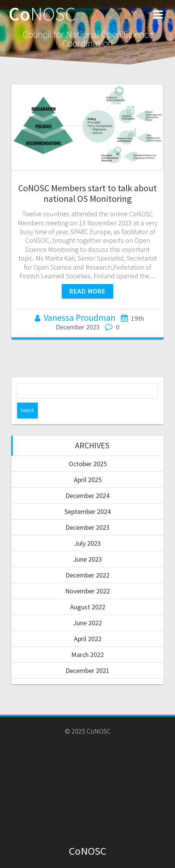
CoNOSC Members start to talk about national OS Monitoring (87, 193)
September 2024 (87, 511)
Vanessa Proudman (80, 318)
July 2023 (87, 543)
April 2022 (88, 639)
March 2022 (87, 655)
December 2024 (87, 496)
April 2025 (88, 480)
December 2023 (87, 527)
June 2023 (87, 559)
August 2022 (88, 607)
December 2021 (87, 671)
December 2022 (87, 575)
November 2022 (87, 591)
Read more (87, 291)
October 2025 (88, 464)
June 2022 (87, 623)
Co (42, 14)
